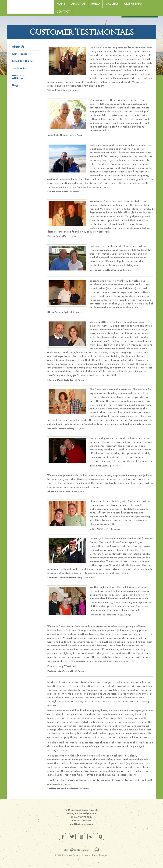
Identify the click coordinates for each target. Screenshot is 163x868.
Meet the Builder (23, 61)
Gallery (112, 4)
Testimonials (20, 68)
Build (95, 4)
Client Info (133, 4)
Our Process (20, 54)
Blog (15, 86)
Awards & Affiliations (19, 77)
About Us (78, 4)
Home (61, 4)
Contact (63, 12)
